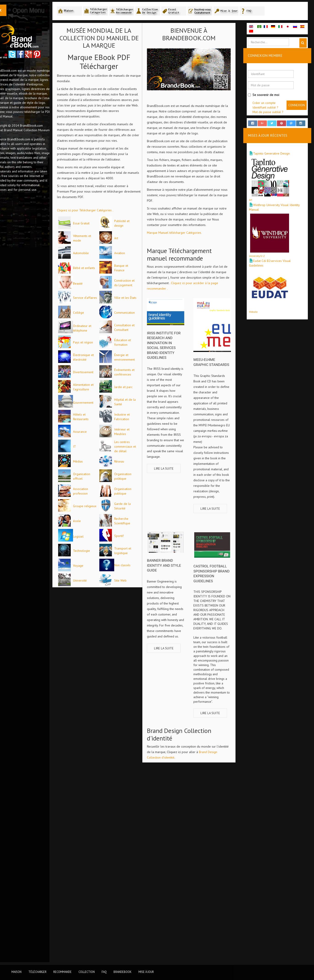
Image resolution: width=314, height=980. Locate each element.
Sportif (93, 864)
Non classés (96, 923)
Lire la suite (179, 486)
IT (89, 670)
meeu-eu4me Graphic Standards (216, 369)
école (92, 819)
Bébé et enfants (99, 313)
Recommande (62, 972)
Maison (16, 972)
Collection (87, 972)
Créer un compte (268, 103)
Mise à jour (146, 972)
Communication (98, 417)
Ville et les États (99, 387)
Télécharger (37, 972)
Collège (93, 402)
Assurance (95, 640)
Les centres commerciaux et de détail (99, 685)
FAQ (104, 972)
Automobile (96, 283)
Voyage (93, 908)
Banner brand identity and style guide (179, 575)
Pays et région (98, 462)
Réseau (93, 715)
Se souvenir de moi (267, 95)
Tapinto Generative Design (275, 159)
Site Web (94, 953)
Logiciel (93, 849)
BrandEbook (123, 972)
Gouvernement (98, 582)
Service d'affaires (100, 373)
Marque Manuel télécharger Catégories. (189, 241)
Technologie (96, 879)
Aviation (93, 298)
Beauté (93, 343)
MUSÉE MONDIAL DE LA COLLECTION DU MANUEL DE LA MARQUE (111, 38)
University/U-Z (261, 261)
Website (257, 317)
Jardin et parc (97, 566)
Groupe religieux (100, 789)
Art (90, 268)
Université (95, 938)
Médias (93, 700)
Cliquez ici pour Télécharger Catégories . (100, 211)
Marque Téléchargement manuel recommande (194, 263)
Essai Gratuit (96, 224)
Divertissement (98, 521)
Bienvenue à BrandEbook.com (201, 35)
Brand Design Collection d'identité (194, 753)
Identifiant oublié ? (269, 108)
